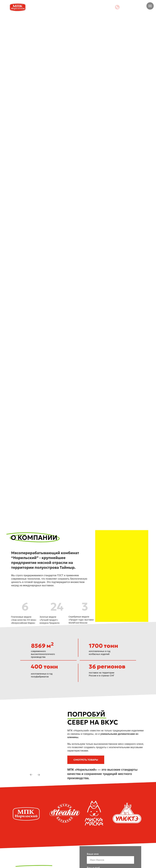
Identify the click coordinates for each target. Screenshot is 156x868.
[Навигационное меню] (150, 6)
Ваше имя (93, 854)
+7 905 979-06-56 (134, 7)
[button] (86, 760)
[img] (117, 7)
